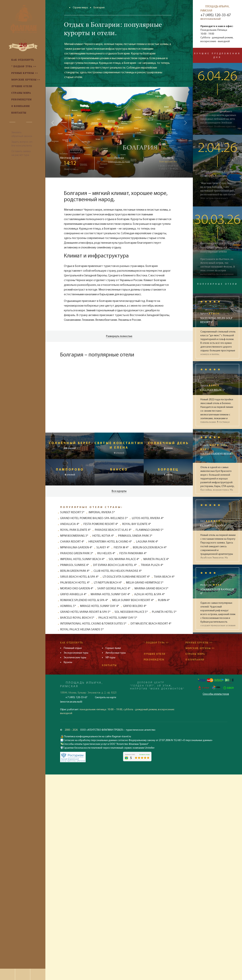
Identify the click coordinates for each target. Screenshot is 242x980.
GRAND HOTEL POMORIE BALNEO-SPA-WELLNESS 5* (94, 518)
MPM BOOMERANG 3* (74, 536)
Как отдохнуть (72, 643)
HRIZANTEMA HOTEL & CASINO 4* (110, 542)
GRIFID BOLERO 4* (135, 606)
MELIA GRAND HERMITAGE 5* (145, 583)
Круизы (68, 662)
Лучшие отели (154, 654)
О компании (195, 660)
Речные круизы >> (199, 643)
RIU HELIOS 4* (106, 553)
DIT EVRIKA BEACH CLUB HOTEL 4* (115, 565)
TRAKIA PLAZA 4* (152, 565)
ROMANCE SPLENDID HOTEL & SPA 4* (84, 600)
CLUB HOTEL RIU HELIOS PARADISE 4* (118, 571)
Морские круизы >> (200, 648)
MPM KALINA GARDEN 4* (76, 548)
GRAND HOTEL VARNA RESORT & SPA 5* (85, 612)
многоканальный (211, 19)
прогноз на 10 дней (119, 162)
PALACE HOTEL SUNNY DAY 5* (118, 618)
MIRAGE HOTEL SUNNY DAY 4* (100, 606)
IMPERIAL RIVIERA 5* (102, 512)
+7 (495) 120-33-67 (216, 15)
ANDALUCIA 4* (70, 524)
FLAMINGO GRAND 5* (150, 530)
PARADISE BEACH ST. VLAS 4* (113, 530)
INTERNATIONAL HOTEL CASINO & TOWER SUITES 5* (93, 624)
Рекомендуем (154, 660)
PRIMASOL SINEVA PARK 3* (135, 536)
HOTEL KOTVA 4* (103, 536)
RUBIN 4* (164, 600)
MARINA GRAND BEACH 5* (151, 589)
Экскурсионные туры (76, 653)
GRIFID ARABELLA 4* (73, 594)
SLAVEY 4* (103, 548)
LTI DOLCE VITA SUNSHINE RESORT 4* (126, 577)
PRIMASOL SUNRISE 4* (75, 565)
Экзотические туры (75, 658)
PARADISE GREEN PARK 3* (77, 553)
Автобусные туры (116, 653)
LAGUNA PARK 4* (147, 542)
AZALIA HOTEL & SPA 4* (150, 594)
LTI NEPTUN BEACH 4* (108, 583)
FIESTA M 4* (121, 548)
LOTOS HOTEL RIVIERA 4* (148, 518)
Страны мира (80, 8)
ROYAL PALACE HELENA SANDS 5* (82, 630)
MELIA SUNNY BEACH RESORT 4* (133, 600)
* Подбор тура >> (156, 643)
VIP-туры (110, 658)
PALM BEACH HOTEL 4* (75, 583)
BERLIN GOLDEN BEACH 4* (150, 548)
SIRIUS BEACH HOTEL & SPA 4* (79, 577)
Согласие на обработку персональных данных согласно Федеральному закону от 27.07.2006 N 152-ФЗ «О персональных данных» (138, 740)
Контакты (109, 665)
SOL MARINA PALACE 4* (124, 559)
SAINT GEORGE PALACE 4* (114, 589)
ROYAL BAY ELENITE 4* (137, 524)
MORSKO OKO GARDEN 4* (77, 589)
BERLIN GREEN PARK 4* (75, 571)
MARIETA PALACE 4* (156, 559)
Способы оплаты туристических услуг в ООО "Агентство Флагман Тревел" (106, 744)
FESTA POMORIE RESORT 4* (101, 524)
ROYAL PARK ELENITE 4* (75, 530)
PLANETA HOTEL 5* (164, 612)
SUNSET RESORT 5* (72, 512)
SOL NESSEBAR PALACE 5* (131, 612)
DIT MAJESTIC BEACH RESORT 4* (151, 624)
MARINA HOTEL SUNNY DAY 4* (110, 594)
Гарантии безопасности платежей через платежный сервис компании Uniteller (109, 748)
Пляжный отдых (73, 648)
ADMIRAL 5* (68, 606)
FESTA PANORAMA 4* (133, 553)
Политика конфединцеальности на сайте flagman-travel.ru (97, 737)
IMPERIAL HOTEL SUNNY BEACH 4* (82, 559)
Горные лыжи (113, 648)
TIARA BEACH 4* (164, 577)
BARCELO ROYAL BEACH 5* (77, 618)
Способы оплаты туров (216, 694)
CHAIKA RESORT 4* (72, 542)
